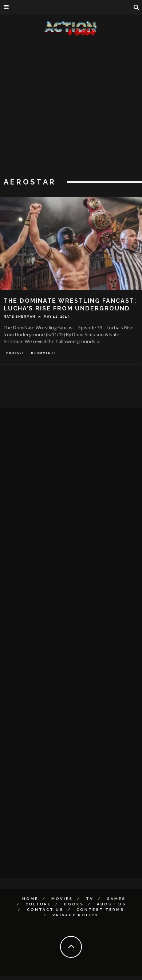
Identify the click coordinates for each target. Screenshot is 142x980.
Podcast (15, 353)
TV (90, 899)
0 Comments (43, 353)
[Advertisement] (68, 108)
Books (74, 904)
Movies (62, 899)
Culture (38, 904)
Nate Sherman (19, 317)
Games (116, 899)
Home (30, 899)
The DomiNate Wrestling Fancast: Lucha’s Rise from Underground (70, 305)
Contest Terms (100, 910)
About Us (111, 904)
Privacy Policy (76, 915)
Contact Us (45, 910)
